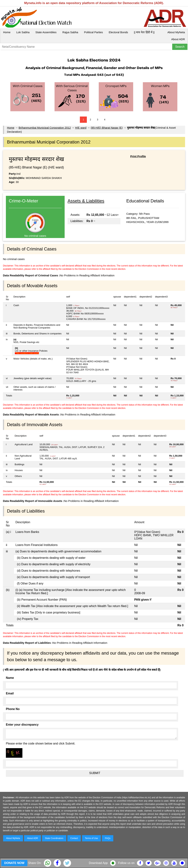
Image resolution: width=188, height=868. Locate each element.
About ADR (178, 39)
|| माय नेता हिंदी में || (144, 32)
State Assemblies (46, 32)
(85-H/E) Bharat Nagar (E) (107, 128)
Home (7, 32)
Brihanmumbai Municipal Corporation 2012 (45, 128)
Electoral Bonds (118, 32)
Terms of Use (92, 838)
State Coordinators (54, 838)
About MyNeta (176, 32)
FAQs (108, 838)
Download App (98, 863)
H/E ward (81, 128)
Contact (74, 838)
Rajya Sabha (70, 32)
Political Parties (94, 32)
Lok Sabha (23, 32)
